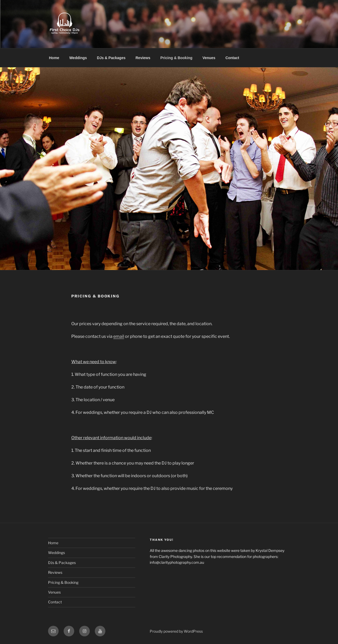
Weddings (78, 58)
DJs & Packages (111, 58)
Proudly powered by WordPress (176, 631)
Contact (232, 58)
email (119, 336)
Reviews (143, 58)
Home (54, 58)
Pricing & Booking (176, 58)
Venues (209, 58)
